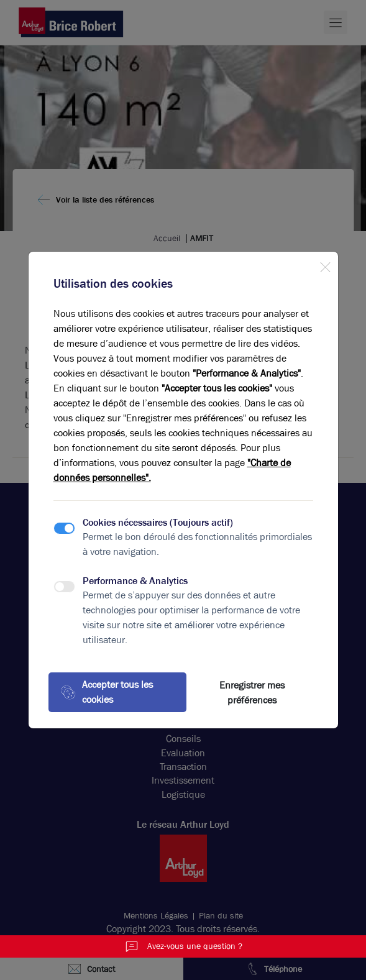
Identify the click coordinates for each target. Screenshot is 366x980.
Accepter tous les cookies (107, 692)
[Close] (325, 265)
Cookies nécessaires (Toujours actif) (158, 522)
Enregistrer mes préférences (252, 693)
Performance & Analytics (135, 581)
